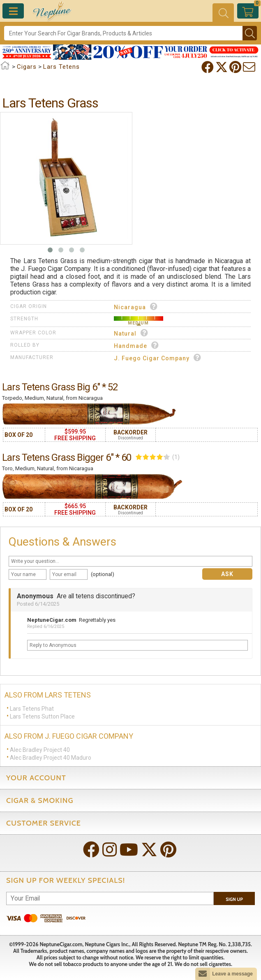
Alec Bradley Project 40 (40, 750)
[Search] (123, 33)
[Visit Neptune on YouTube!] (130, 850)
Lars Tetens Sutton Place (42, 716)
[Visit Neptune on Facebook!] (92, 850)
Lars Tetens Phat (32, 709)
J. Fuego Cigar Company (158, 358)
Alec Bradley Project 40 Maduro (51, 758)
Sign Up (234, 899)
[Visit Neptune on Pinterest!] (169, 850)
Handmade (136, 345)
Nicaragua (136, 307)
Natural (131, 333)
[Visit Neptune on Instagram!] (110, 850)
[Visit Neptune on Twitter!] (150, 850)
